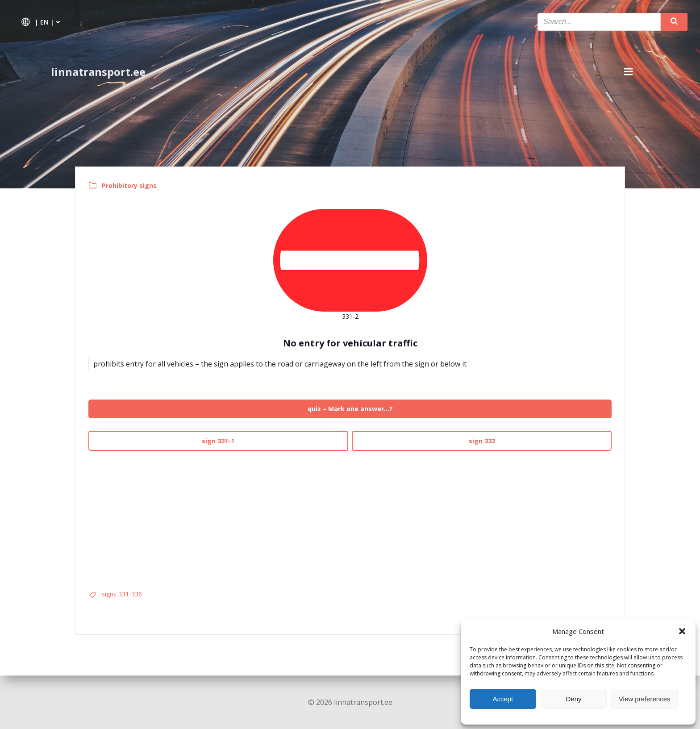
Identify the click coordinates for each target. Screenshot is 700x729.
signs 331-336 (122, 594)
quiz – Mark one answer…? (350, 409)
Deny (573, 699)
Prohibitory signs (130, 185)
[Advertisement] (350, 517)
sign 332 (481, 441)
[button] (682, 631)
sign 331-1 (219, 441)
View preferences (645, 699)
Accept (503, 699)
